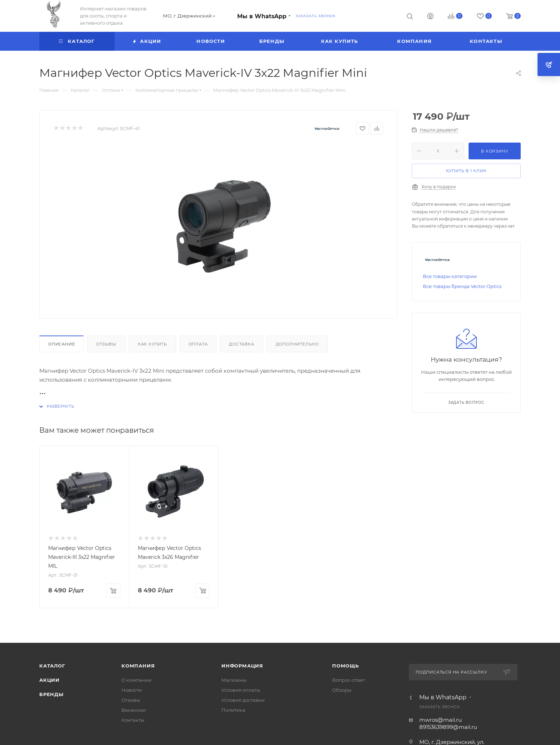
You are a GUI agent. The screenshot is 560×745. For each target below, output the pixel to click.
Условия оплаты (241, 690)
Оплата (198, 344)
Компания (138, 666)
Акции (49, 680)
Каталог (52, 666)
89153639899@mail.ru (448, 727)
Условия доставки (243, 700)
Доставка (241, 344)
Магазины (234, 680)
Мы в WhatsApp (262, 16)
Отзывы (106, 344)
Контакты (133, 720)
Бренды (51, 694)
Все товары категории (450, 276)
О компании (136, 680)
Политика (233, 710)
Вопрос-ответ (349, 680)
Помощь (346, 666)
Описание (61, 344)
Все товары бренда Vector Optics (462, 286)
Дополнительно (297, 344)
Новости (132, 690)
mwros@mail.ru (441, 720)
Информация (242, 666)
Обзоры (342, 690)
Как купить (152, 344)
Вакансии (134, 710)
